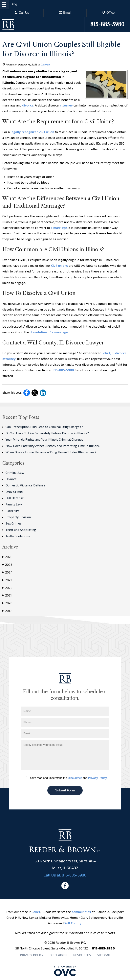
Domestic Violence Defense (25, 485)
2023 (7, 580)
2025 (7, 565)
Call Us (22, 13)
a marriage (59, 228)
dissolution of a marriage (49, 332)
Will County (73, 923)
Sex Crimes (14, 523)
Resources (82, 955)
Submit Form (65, 790)
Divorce (45, 64)
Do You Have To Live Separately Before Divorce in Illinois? (47, 433)
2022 (7, 588)
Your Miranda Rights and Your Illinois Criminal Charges (44, 439)
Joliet (36, 912)
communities (81, 912)
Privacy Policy (97, 778)
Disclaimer (75, 778)
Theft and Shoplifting (21, 530)
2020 (7, 603)
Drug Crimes (14, 491)
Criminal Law (15, 472)
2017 (7, 611)
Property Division (18, 517)
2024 (7, 572)
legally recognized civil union (32, 132)
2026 (7, 557)
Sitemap (104, 955)
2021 (7, 595)
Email (65, 13)
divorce (28, 105)
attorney (66, 105)
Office (108, 13)
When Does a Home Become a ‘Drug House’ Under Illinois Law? (51, 452)
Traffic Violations (18, 536)
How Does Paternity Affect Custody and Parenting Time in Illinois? (53, 446)
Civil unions (60, 265)
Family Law (14, 504)
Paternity (12, 511)
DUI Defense (15, 498)
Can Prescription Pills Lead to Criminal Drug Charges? (44, 427)
